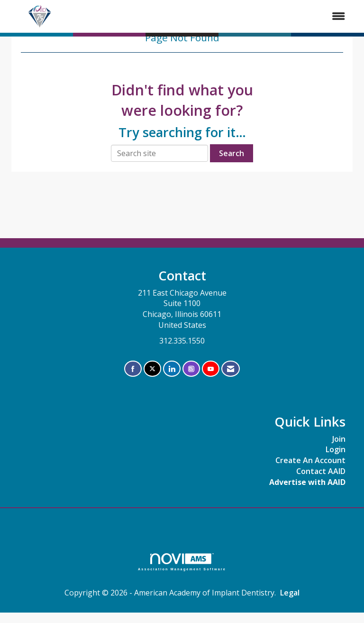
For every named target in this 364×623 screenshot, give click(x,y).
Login (336, 449)
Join (339, 439)
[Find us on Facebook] (133, 369)
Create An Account (310, 460)
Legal (290, 593)
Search (232, 153)
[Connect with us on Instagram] (191, 369)
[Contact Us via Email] (231, 369)
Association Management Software (182, 562)
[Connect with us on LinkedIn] (172, 369)
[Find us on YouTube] (211, 369)
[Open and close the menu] (214, 16)
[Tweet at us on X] (152, 369)
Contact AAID (321, 471)
